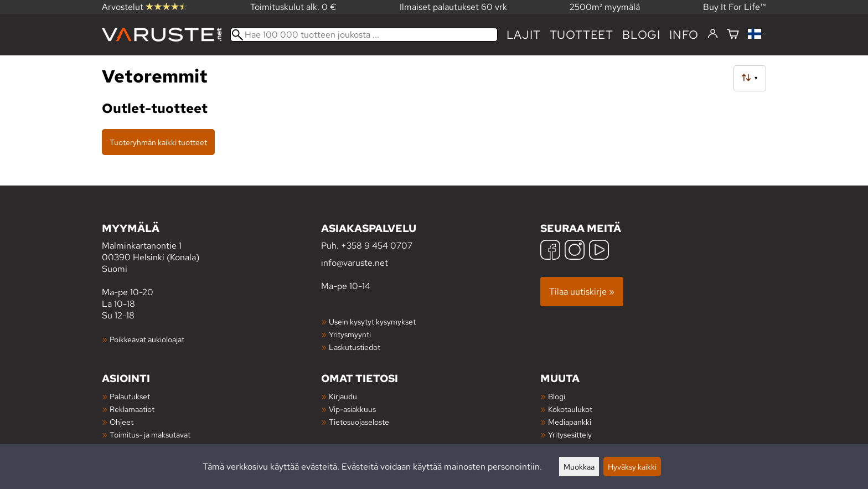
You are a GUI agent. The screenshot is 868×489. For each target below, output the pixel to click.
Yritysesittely (570, 434)
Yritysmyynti (350, 334)
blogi (641, 35)
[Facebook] (550, 251)
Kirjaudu (343, 396)
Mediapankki (570, 422)
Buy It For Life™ (735, 7)
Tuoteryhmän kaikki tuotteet (158, 142)
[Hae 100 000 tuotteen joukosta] (364, 35)
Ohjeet (122, 422)
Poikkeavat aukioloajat (147, 339)
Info (684, 35)
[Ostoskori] (733, 35)
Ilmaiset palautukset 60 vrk (453, 7)
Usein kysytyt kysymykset (372, 321)
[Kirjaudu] (713, 34)
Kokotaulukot (570, 409)
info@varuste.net (355, 263)
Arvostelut (144, 7)
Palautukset (130, 396)
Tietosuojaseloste (359, 422)
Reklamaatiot (132, 409)
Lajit (524, 35)
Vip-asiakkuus (352, 409)
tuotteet (582, 35)
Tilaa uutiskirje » (582, 292)
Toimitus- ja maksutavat (150, 434)
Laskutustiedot (355, 347)
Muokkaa (579, 467)
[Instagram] (575, 251)
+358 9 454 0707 (377, 246)
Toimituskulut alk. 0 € (293, 7)
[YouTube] (599, 251)
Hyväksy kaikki (632, 467)
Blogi (557, 396)
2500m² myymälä (605, 7)
